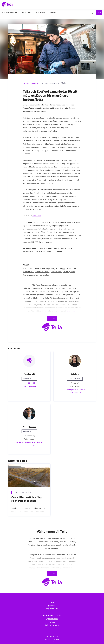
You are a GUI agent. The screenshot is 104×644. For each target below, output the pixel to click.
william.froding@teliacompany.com (29, 442)
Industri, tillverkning (43, 272)
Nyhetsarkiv (26, 12)
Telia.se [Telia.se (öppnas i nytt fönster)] (52, 622)
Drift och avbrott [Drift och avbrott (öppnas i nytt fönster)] (52, 625)
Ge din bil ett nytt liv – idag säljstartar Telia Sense (27, 499)
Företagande (40, 268)
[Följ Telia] (99, 12)
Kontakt (53, 12)
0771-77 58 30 (29, 383)
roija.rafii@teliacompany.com (75, 389)
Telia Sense (37, 216)
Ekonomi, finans (29, 268)
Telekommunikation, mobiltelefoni (36, 275)
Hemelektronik (57, 272)
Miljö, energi (51, 268)
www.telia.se (71, 311)
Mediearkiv (41, 12)
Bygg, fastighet (67, 268)
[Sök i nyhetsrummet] (91, 12)
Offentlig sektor (69, 272)
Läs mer (52, 318)
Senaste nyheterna (9, 12)
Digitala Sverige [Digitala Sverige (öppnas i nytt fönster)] (52, 619)
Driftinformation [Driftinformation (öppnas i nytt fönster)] (29, 386)
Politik (58, 268)
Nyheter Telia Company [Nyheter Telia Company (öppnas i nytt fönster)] (52, 615)
